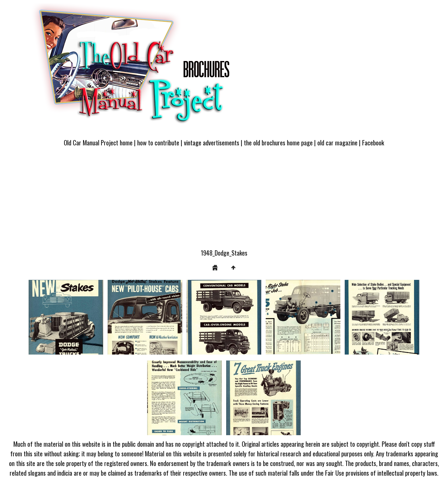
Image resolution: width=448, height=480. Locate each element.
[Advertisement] (224, 201)
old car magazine (337, 142)
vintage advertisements (212, 142)
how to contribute (158, 142)
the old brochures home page (278, 142)
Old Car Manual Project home (98, 142)
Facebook (373, 142)
